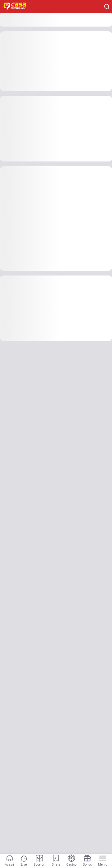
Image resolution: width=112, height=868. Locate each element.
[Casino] (71, 861)
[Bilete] (56, 861)
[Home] (18, 7)
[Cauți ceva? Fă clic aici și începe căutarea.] (107, 7)
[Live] (24, 861)
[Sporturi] (39, 861)
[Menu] (103, 861)
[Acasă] (9, 861)
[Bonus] (87, 861)
